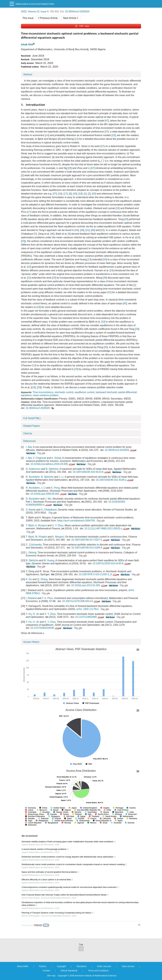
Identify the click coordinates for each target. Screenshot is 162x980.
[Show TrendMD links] (139, 925)
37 (107, 132)
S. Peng (55, 488)
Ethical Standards (69, 971)
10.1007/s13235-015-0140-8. (112, 563)
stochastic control (64, 392)
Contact (46, 971)
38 (82, 230)
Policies (43, 966)
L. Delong (31, 552)
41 (88, 230)
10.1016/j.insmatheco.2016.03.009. (53, 464)
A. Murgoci (41, 525)
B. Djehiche (52, 469)
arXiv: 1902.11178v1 (87, 609)
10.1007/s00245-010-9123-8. (92, 472)
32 (102, 230)
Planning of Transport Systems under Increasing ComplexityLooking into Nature (58, 913)
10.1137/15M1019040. (46, 628)
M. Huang (49, 560)
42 (94, 194)
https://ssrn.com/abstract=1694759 (76, 521)
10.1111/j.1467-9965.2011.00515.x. (107, 528)
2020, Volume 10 (30, 11)
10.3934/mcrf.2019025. (121, 450)
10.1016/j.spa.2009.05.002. (49, 494)
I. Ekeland (31, 598)
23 (114, 135)
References (29, 441)
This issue (28, 18)
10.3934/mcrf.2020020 (77, 11)
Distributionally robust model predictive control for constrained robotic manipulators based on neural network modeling (74, 864)
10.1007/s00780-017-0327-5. (90, 540)
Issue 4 (45, 11)
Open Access (128, 966)
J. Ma (48, 499)
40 (93, 230)
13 (90, 259)
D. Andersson (33, 469)
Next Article (71, 18)
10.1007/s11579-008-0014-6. (81, 601)
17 (66, 194)
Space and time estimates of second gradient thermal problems (50, 872)
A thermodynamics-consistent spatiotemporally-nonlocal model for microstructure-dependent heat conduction (70, 887)
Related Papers (32, 426)
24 (112, 270)
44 (77, 230)
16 (60, 194)
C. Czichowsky (34, 545)
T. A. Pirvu (47, 598)
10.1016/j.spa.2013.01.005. (90, 585)
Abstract (28, 74)
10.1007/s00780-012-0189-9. (90, 548)
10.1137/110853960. (90, 617)
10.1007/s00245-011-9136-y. (115, 480)
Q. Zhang (42, 579)
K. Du (29, 579)
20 (23, 241)
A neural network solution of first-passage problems (45, 849)
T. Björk (30, 525)
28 (70, 168)
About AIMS (23, 966)
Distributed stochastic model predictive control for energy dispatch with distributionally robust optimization (69, 857)
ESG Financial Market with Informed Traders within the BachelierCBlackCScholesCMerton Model (65, 895)
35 (106, 347)
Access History (31, 642)
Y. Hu (29, 614)
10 (29, 267)
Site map (51, 976)
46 (52, 234)
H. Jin (36, 614)
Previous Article (48, 18)
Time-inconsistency (43, 392)
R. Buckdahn (33, 477)
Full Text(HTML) (32, 418)
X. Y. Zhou (58, 525)
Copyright (61, 966)
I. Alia (29, 447)
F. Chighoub (40, 458)
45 (125, 303)
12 (77, 139)
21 (29, 278)
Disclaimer (82, 966)
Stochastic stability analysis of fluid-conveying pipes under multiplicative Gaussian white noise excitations (69, 842)
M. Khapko (41, 537)
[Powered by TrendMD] (35, 925)
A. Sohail (56, 458)
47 (107, 121)
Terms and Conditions (98, 971)
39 (105, 278)
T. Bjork (30, 537)
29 (137, 329)
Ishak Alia (27, 44)
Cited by (28, 433)
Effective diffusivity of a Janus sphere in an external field (47, 880)
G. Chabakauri (49, 510)
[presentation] (101, 161)
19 (80, 194)
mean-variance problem (46, 395)
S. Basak (31, 510)
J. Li (61, 477)
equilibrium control (84, 392)
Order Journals (104, 966)
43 (75, 194)
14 (47, 135)
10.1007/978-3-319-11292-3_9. (99, 574)
